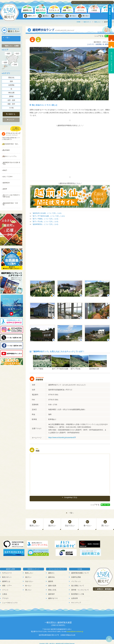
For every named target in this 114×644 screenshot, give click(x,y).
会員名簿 (74, 594)
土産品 (5, 590)
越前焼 (51, 578)
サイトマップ (76, 599)
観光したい (98, 22)
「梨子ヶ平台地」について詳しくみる (45, 221)
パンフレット (76, 578)
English (84, 2)
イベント (5, 586)
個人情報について (78, 582)
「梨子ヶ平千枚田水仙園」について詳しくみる (48, 216)
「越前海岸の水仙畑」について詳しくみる (46, 213)
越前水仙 (51, 573)
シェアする (99, 36)
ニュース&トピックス (10, 599)
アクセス (5, 594)
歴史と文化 (52, 586)
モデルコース (7, 569)
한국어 (111, 2)
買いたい (28, 586)
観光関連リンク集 (78, 590)
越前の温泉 (52, 582)
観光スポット (87, 22)
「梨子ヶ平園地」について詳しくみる (45, 219)
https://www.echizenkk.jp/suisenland (61, 437)
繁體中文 (102, 2)
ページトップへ (109, 639)
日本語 (76, 2)
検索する (12, 111)
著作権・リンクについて (80, 586)
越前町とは (6, 578)
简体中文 (93, 2)
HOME (79, 22)
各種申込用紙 (76, 573)
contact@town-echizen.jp (75, 628)
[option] (42, 362)
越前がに (51, 569)
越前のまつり (53, 594)
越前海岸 (51, 590)
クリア (12, 116)
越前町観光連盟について (80, 569)
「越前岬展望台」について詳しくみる (45, 224)
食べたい (28, 582)
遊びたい (28, 573)
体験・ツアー (7, 582)
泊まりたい (29, 578)
